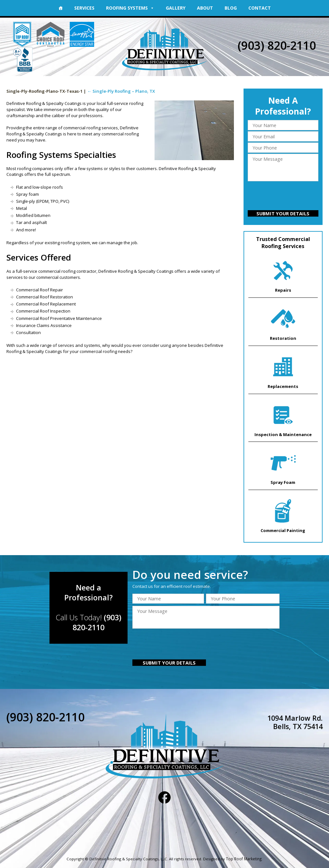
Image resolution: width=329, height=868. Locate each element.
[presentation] (283, 196)
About (205, 8)
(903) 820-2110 (277, 45)
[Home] (60, 8)
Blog (231, 8)
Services (84, 8)
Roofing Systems (130, 8)
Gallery (176, 8)
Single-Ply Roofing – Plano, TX (120, 91)
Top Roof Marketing (244, 856)
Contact (260, 8)
